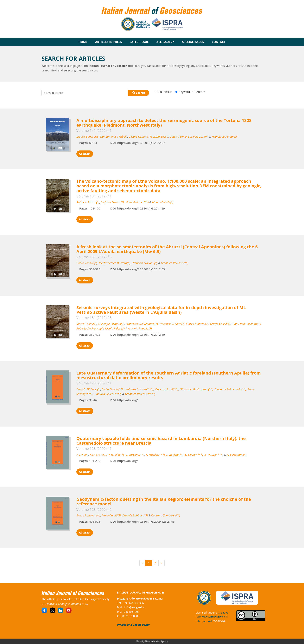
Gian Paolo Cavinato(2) (246, 324)
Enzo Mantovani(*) (88, 515)
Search (139, 93)
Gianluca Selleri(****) (108, 394)
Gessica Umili (178, 136)
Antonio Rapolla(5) (140, 328)
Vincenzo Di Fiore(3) (172, 324)
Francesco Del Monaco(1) (142, 324)
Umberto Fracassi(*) (145, 263)
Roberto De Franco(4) (90, 328)
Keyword (182, 92)
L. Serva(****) (194, 455)
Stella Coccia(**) (112, 389)
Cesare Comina (138, 136)
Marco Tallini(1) (86, 324)
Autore (199, 92)
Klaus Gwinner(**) (137, 202)
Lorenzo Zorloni (198, 136)
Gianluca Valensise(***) (140, 394)
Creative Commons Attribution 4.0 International (212, 617)
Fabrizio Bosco (159, 136)
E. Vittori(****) (214, 455)
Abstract (85, 154)
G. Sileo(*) (117, 455)
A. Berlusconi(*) (237, 455)
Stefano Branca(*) (112, 202)
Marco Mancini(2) (197, 324)
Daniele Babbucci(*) (135, 515)
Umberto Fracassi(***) (139, 389)
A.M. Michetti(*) (100, 455)
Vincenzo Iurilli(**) (166, 389)
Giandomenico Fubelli (113, 136)
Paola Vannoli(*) (87, 263)
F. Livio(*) (82, 455)
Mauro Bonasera (87, 136)
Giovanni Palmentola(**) (230, 389)
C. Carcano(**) (135, 455)
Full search (164, 92)
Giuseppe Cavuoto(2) (111, 324)
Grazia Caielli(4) (220, 324)
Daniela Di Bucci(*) (88, 389)
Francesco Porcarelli (225, 136)
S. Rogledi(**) (175, 455)
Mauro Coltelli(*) (163, 202)
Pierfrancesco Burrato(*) (114, 263)
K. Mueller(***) (155, 455)
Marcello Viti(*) (111, 515)
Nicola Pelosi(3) (115, 328)
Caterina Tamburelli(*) (166, 515)
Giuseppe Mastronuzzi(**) (196, 389)
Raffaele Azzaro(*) (88, 202)
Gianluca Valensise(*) (174, 263)
